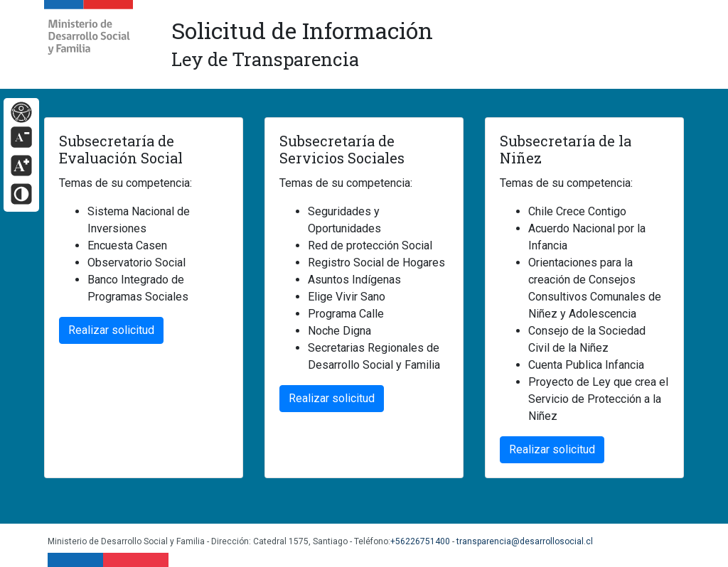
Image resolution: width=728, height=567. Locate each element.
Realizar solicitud (111, 330)
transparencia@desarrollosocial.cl (525, 541)
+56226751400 (420, 541)
